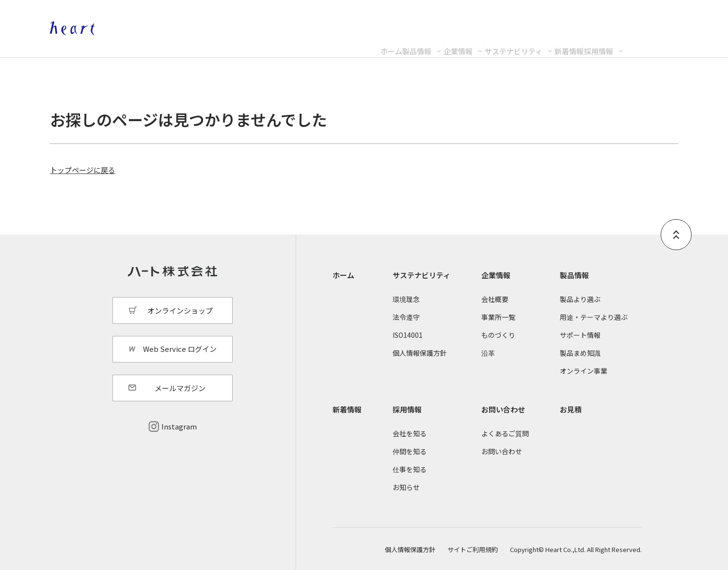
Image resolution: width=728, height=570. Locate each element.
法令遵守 (406, 317)
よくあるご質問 (505, 433)
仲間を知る (410, 451)
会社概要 (495, 299)
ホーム (202, 42)
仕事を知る (410, 469)
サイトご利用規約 (473, 549)
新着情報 (574, 42)
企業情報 (366, 42)
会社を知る (410, 433)
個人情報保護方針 (420, 353)
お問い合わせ (503, 409)
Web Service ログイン (180, 349)
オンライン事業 (584, 371)
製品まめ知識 (580, 353)
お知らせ (406, 487)
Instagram (179, 426)
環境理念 (406, 299)
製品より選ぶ (580, 299)
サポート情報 (580, 335)
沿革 (488, 353)
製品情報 (276, 42)
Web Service (658, 17)
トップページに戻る (83, 170)
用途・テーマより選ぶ (594, 317)
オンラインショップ (580, 17)
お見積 (571, 409)
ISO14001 (408, 335)
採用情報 (651, 42)
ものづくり (498, 335)
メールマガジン (180, 388)
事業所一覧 (498, 317)
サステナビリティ (470, 42)
